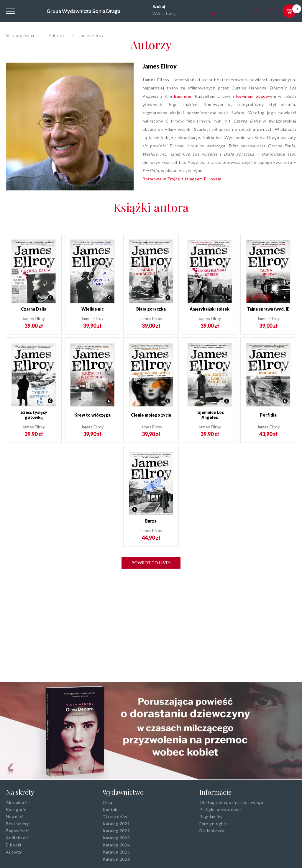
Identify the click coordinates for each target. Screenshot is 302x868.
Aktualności (18, 802)
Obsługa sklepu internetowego (231, 802)
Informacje (215, 792)
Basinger (183, 96)
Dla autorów (115, 816)
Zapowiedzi (17, 831)
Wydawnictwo (123, 792)
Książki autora (151, 207)
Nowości (14, 816)
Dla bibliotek (212, 831)
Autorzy (151, 44)
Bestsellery (18, 824)
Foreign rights (214, 824)
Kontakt (111, 809)
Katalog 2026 (116, 859)
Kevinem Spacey (253, 96)
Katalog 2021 (116, 824)
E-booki (14, 845)
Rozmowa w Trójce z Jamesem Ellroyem (182, 179)
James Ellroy (160, 66)
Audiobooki (17, 838)
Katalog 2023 (116, 838)
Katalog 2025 (116, 852)
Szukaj (159, 6)
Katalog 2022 (116, 831)
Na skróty (20, 792)
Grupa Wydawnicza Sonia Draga (83, 11)
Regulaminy (211, 816)
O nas (109, 802)
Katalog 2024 (116, 845)
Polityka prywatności (220, 809)
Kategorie (16, 809)
